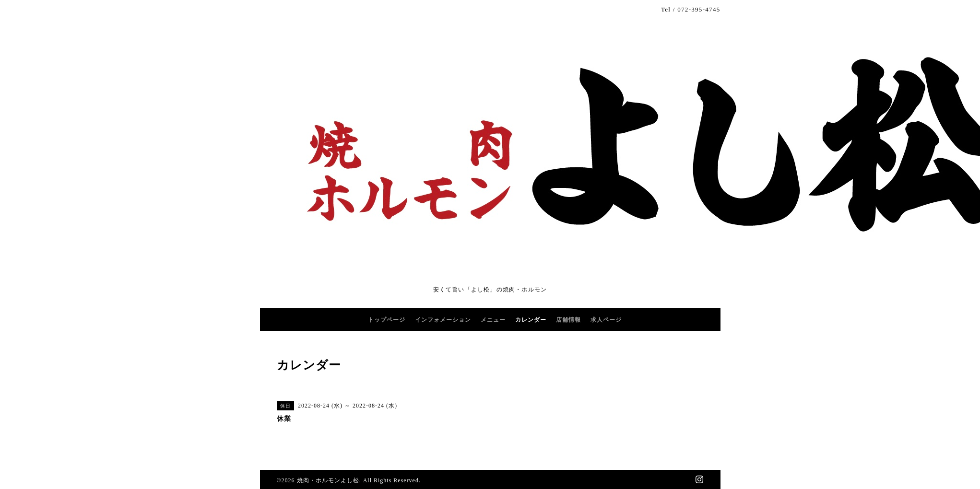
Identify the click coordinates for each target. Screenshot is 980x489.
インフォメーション (443, 320)
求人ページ (606, 320)
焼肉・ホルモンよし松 (328, 480)
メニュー (493, 320)
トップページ (387, 320)
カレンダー (531, 320)
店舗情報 (568, 320)
